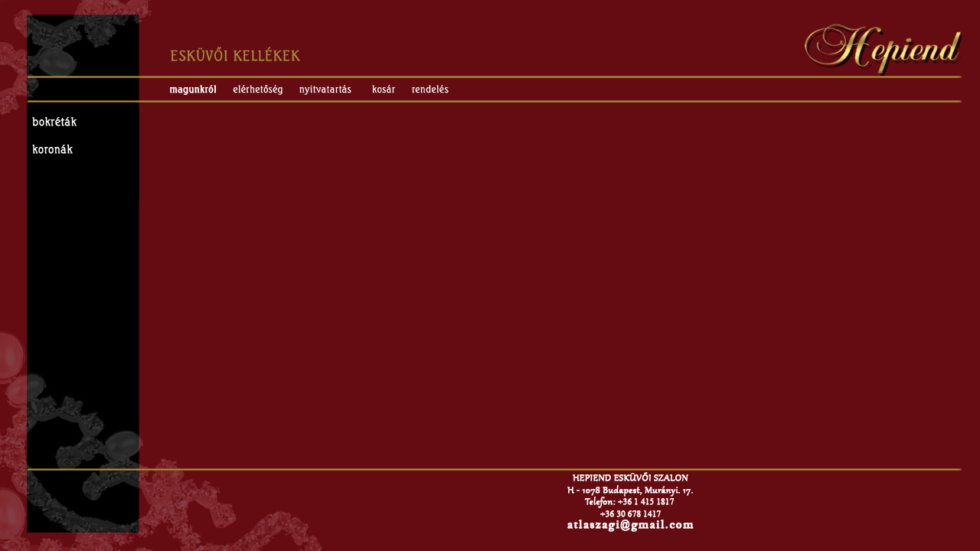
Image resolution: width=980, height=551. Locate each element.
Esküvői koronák (83, 150)
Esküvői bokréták (83, 122)
